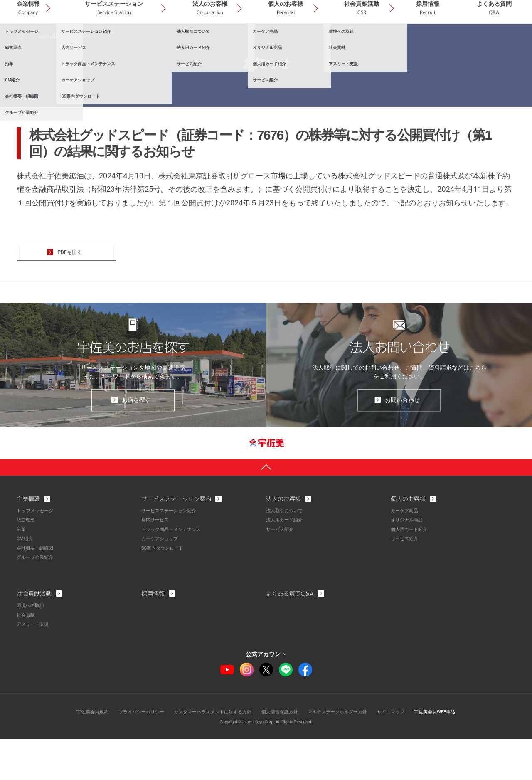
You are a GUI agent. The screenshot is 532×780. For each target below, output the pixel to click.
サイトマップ (400, 753)
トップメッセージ (37, 554)
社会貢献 (27, 657)
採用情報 (445, 41)
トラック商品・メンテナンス (174, 572)
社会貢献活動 (390, 41)
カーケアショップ (161, 581)
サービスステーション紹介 (171, 554)
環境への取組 (32, 647)
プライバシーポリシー (132, 753)
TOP (21, 75)
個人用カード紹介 (411, 572)
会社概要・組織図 (37, 590)
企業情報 (102, 41)
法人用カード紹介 (286, 563)
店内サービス (156, 563)
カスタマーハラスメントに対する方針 (209, 753)
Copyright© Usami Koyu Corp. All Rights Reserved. (266, 763)
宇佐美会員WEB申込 (447, 753)
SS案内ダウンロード (164, 590)
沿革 (22, 572)
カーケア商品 (406, 554)
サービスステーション (177, 41)
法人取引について (286, 554)
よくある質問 (500, 41)
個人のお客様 (325, 41)
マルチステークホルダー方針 (343, 753)
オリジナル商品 (408, 563)
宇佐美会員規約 (79, 753)
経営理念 (27, 563)
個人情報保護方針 (281, 753)
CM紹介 (25, 581)
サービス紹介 (281, 572)
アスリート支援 (34, 666)
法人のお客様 (260, 41)
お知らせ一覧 (54, 75)
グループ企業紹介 (37, 600)
